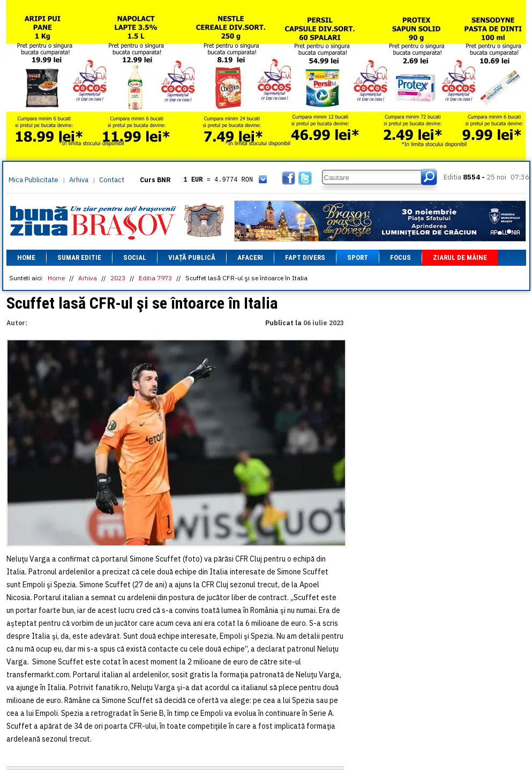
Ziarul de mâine (460, 257)
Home (26, 257)
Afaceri (250, 257)
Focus (400, 257)
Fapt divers (305, 257)
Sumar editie (79, 257)
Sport (358, 257)
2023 (118, 278)
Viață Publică (192, 257)
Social (135, 257)
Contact (112, 180)
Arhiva (79, 180)
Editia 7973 (155, 278)
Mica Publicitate (33, 180)
